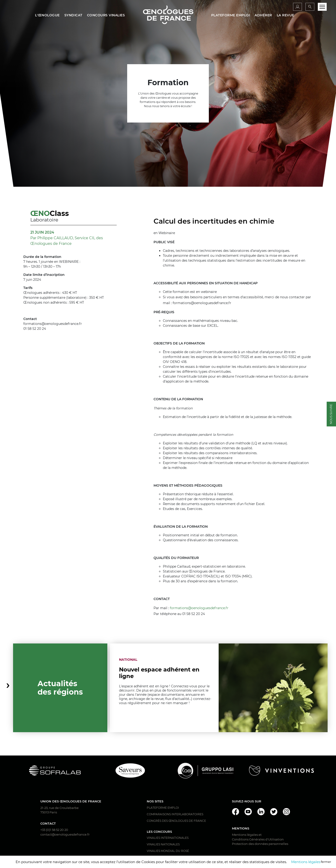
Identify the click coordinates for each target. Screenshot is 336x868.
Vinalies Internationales (168, 838)
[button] (8, 688)
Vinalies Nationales (163, 844)
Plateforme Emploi (163, 808)
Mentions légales (306, 862)
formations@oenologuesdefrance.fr (199, 608)
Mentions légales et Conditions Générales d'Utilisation (258, 837)
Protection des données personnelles (260, 844)
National (128, 660)
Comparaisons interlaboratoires (175, 814)
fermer (326, 862)
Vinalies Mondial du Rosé (168, 851)
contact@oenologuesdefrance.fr (65, 834)
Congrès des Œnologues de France (176, 821)
